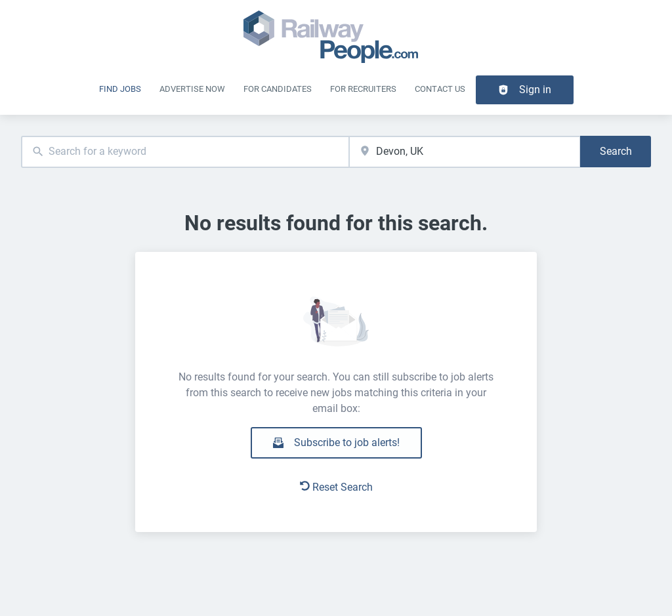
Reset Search (336, 487)
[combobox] (185, 152)
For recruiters (363, 89)
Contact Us (440, 89)
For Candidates (278, 89)
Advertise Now (192, 89)
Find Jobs (120, 89)
